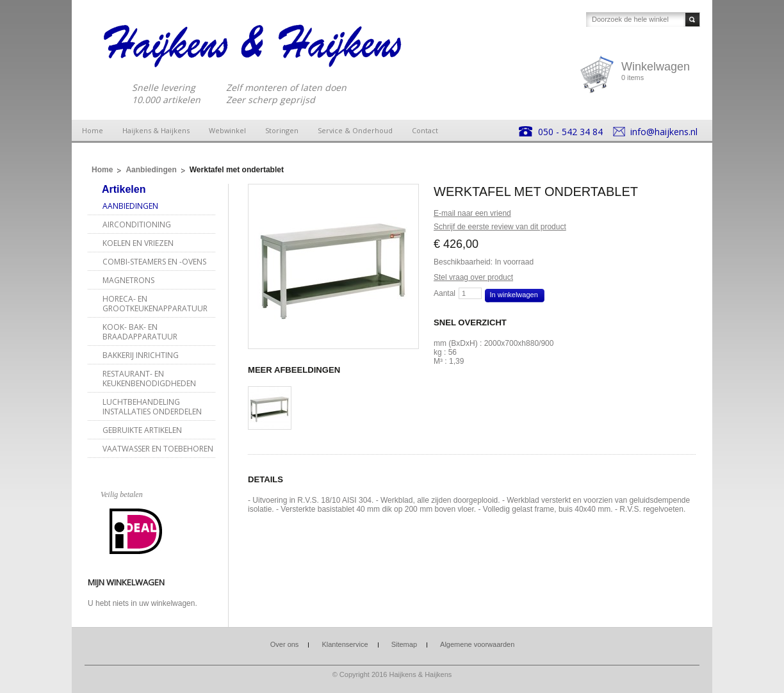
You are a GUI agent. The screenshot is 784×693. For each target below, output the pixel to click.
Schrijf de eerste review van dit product (500, 227)
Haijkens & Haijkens (156, 130)
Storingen (282, 130)
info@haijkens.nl (664, 132)
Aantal (445, 293)
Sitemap (404, 644)
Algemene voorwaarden (477, 644)
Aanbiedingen (151, 170)
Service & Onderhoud (355, 130)
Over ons (285, 644)
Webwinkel (227, 130)
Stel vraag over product (473, 277)
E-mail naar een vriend (472, 213)
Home (93, 130)
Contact (425, 130)
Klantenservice (345, 644)
